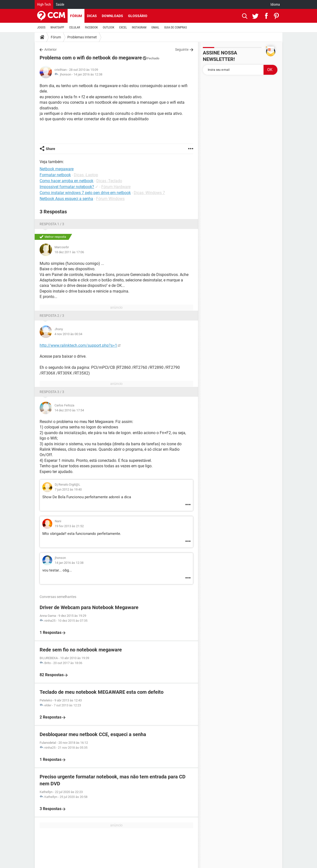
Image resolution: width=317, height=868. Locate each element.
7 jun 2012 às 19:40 (68, 489)
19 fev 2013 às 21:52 (69, 526)
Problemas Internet (82, 37)
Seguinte (182, 50)
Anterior (51, 50)
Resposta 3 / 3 (52, 392)
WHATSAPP (57, 27)
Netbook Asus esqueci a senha (66, 199)
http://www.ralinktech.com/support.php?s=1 (78, 345)
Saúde (60, 4)
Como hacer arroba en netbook (66, 181)
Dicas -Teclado (109, 181)
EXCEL (123, 27)
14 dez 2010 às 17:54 (69, 410)
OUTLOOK (109, 27)
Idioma (275, 4)
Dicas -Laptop (86, 175)
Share (51, 149)
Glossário (138, 16)
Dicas (92, 16)
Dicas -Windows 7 (149, 193)
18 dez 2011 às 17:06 (69, 252)
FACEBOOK (91, 27)
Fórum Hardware (116, 187)
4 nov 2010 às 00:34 (68, 334)
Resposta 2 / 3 (52, 316)
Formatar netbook (55, 175)
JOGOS (41, 27)
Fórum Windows (110, 199)
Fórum (76, 16)
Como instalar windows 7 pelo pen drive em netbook (85, 193)
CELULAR (75, 27)
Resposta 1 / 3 (52, 224)
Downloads (112, 16)
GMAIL (155, 27)
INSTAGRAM (139, 27)
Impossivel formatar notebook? (67, 187)
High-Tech (44, 4)
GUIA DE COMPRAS (175, 27)
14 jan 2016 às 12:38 (88, 74)
